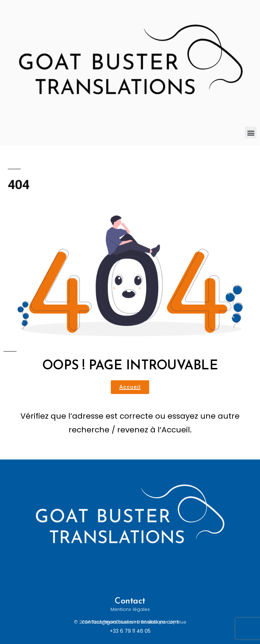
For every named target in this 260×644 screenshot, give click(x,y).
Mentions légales (130, 609)
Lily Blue (178, 622)
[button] (251, 133)
